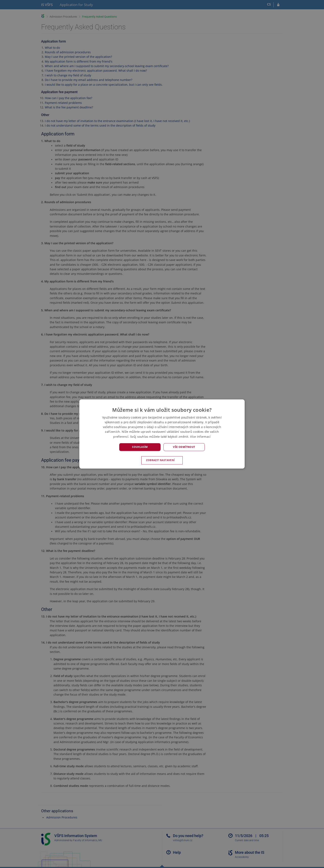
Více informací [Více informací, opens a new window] (200, 437)
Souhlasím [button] (140, 447)
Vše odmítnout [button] (184, 447)
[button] (162, 460)
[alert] (162, 434)
